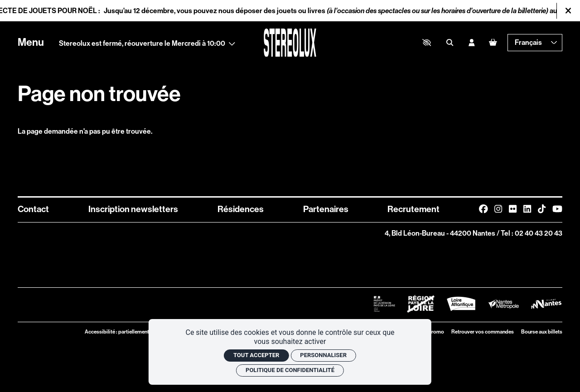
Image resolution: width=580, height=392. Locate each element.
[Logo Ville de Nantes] (546, 304)
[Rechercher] (450, 43)
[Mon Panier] (493, 42)
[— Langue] (535, 43)
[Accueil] (290, 43)
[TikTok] (542, 209)
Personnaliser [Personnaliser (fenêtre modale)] (323, 355)
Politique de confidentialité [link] (290, 370)
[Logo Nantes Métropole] (504, 304)
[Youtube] (557, 209)
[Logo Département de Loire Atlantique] (461, 304)
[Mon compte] (471, 43)
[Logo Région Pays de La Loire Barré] (421, 304)
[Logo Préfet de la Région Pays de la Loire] (384, 304)
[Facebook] (483, 209)
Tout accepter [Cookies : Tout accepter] (256, 355)
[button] (427, 42)
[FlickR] (513, 209)
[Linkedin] (527, 209)
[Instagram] (498, 209)
